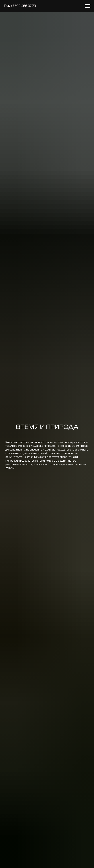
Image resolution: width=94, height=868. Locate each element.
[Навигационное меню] (88, 6)
